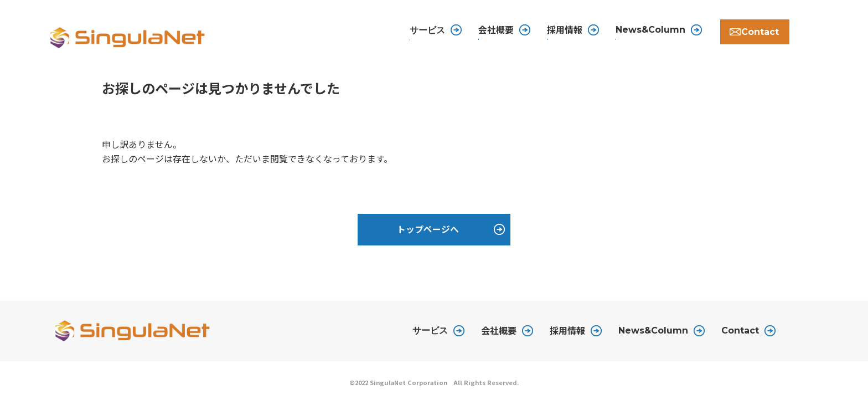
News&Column (639, 31)
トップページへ (427, 234)
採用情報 (554, 31)
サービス (430, 337)
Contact (751, 31)
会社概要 (485, 31)
